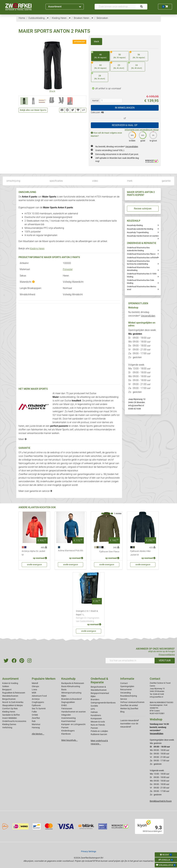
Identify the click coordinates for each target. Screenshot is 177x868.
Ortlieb (35, 715)
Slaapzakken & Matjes (13, 705)
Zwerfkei (36, 718)
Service (124, 699)
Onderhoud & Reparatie (99, 680)
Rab (34, 721)
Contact (124, 683)
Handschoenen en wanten (74, 712)
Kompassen (96, 718)
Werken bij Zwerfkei (129, 709)
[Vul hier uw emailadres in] (130, 661)
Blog (122, 712)
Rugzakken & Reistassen (14, 693)
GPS (93, 709)
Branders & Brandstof (71, 699)
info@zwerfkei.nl (136, 406)
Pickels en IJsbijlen (99, 731)
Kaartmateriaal (68, 721)
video (95, 181)
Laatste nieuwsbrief (129, 720)
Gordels (94, 706)
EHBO (64, 705)
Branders (95, 699)
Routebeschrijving (129, 696)
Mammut (36, 724)
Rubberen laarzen (99, 734)
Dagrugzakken (68, 702)
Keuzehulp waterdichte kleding (140, 229)
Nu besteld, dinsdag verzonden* (117, 147)
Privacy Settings (89, 851)
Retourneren (126, 690)
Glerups (35, 686)
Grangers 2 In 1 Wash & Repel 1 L (89, 616)
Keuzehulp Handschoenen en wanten (143, 236)
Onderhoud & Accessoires (14, 721)
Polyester (68, 269)
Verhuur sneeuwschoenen (132, 702)
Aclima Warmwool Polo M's (71, 551)
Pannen (94, 728)
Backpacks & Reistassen (73, 683)
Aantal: (96, 101)
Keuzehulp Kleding (135, 225)
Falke (34, 712)
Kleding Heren (37, 249)
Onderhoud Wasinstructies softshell (142, 258)
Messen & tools (98, 722)
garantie (166, 181)
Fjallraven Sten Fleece (109, 552)
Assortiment (65, 7)
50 (118, 55)
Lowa (34, 690)
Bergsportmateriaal (100, 693)
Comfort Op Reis (10, 709)
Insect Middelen (10, 718)
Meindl (35, 683)
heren (65, 415)
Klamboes (66, 734)
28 (98, 76)
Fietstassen (67, 709)
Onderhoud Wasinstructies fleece (141, 254)
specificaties (56, 181)
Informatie (127, 679)
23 (117, 66)
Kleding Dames (9, 724)
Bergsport (7, 690)
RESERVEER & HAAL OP (125, 125)
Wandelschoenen (10, 696)
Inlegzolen (66, 715)
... (47, 18)
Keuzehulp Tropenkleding (138, 232)
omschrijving (13, 181)
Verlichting (7, 728)
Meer (23, 439)
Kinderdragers (68, 731)
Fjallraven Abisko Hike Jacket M (140, 553)
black (96, 41)
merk (130, 181)
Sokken (6, 686)
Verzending (125, 693)
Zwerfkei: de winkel (129, 705)
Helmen (94, 712)
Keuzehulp (68, 679)
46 (99, 55)
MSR (34, 693)
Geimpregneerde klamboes (103, 703)
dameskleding (91, 411)
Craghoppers (38, 702)
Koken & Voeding (10, 683)
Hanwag (36, 728)
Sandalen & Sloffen (11, 715)
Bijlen (64, 696)
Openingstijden (127, 686)
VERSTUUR (165, 660)
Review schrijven (143, 209)
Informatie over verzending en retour (142, 130)
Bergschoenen (9, 699)
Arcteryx (36, 699)
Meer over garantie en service (35, 491)
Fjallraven (36, 705)
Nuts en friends (98, 725)
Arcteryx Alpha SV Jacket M (33, 553)
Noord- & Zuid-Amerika (13, 702)
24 (135, 66)
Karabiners (96, 715)
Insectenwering (68, 718)
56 (137, 55)
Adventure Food (39, 696)
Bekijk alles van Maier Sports (33, 110)
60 (99, 66)
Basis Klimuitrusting (71, 686)
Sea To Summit (39, 709)
